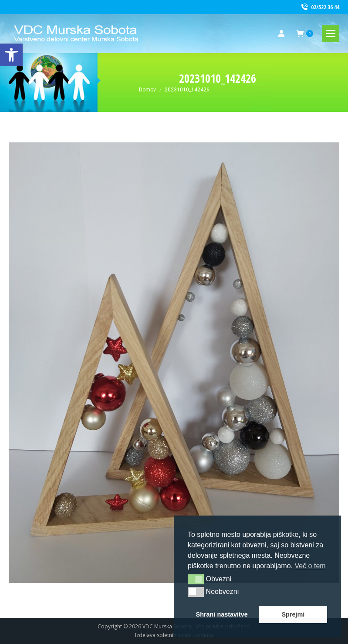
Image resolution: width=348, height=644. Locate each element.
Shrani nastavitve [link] (222, 614)
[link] (11, 55)
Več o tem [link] (310, 566)
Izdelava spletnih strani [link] (163, 635)
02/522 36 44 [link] (320, 7)
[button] (196, 579)
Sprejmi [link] (293, 614)
